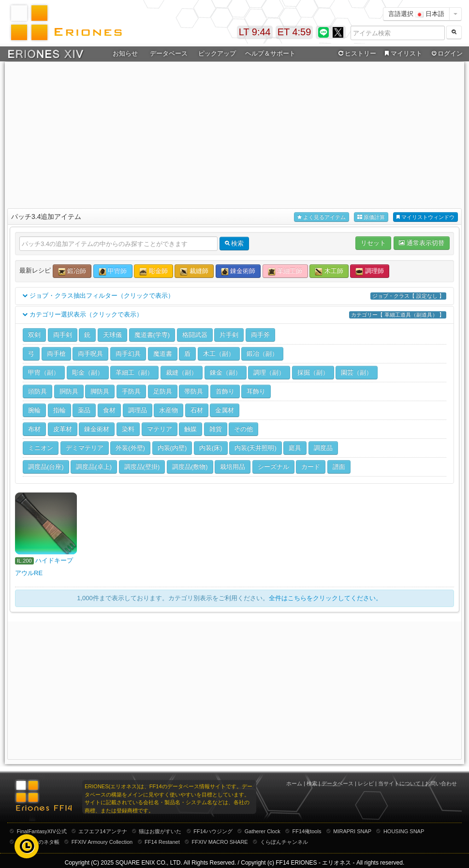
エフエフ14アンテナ (103, 831)
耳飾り (256, 391)
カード (311, 467)
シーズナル (273, 467)
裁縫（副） (182, 372)
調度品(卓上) (94, 467)
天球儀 (112, 335)
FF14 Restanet (162, 842)
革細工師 (285, 271)
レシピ (366, 783)
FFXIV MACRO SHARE (220, 842)
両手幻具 (128, 354)
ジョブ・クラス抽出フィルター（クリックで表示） (234, 296)
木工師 (329, 271)
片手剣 (229, 335)
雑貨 (216, 429)
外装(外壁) (130, 448)
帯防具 (194, 391)
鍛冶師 (72, 271)
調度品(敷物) (190, 467)
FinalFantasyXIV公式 (42, 831)
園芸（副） (357, 372)
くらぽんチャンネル (284, 842)
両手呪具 (90, 354)
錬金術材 (97, 429)
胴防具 (69, 391)
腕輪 (34, 410)
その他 (243, 429)
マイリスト (402, 54)
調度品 (323, 448)
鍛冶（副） (262, 354)
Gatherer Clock (263, 831)
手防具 (131, 391)
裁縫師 (194, 271)
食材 (109, 410)
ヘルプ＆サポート (270, 53)
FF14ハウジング (213, 831)
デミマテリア (85, 448)
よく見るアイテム (322, 217)
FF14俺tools (307, 831)
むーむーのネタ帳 (38, 842)
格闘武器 (195, 335)
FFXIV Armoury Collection (102, 842)
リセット (373, 243)
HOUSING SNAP (404, 831)
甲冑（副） (44, 372)
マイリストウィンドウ (425, 217)
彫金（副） (88, 372)
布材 (34, 429)
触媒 (191, 429)
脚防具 (100, 391)
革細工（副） (134, 372)
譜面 (339, 467)
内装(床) (211, 448)
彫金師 (154, 271)
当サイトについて (399, 783)
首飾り (225, 391)
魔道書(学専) (152, 335)
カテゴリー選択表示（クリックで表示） (234, 315)
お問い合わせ (441, 783)
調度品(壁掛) (142, 467)
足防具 (163, 391)
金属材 (225, 410)
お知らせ (125, 53)
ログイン (446, 54)
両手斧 (260, 335)
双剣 (34, 335)
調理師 (370, 271)
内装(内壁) (172, 448)
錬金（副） (226, 372)
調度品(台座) (46, 467)
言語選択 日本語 (416, 14)
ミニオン (41, 448)
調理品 (138, 410)
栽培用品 (233, 467)
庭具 (295, 448)
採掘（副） (313, 372)
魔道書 (163, 354)
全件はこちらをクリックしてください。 (325, 598)
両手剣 (63, 335)
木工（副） (219, 354)
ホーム (294, 783)
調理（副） (269, 372)
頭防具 (37, 391)
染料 (128, 429)
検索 (312, 783)
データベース (169, 53)
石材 (197, 410)
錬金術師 (238, 271)
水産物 (169, 410)
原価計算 (371, 217)
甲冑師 (113, 271)
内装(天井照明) (256, 448)
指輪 (59, 410)
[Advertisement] (234, 133)
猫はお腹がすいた (160, 831)
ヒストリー (356, 54)
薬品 (84, 410)
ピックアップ (217, 53)
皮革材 (63, 429)
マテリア (160, 429)
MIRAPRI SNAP (352, 831)
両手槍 (56, 354)
